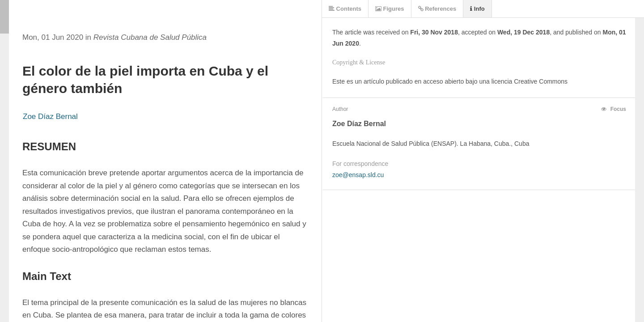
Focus (614, 109)
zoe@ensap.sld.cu (358, 175)
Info (477, 9)
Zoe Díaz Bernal (50, 117)
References (437, 9)
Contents (345, 9)
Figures (390, 9)
